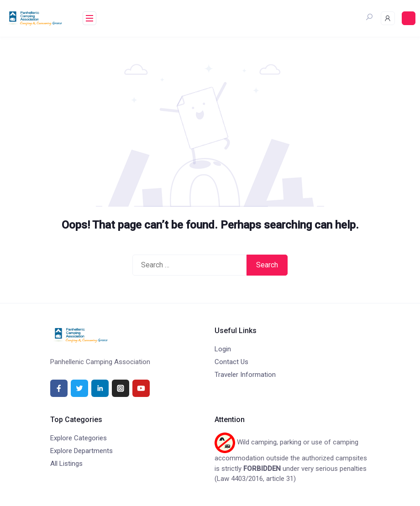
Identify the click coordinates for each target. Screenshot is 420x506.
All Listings (66, 464)
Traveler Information (245, 375)
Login (223, 349)
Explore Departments (81, 451)
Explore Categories (79, 438)
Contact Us (231, 362)
